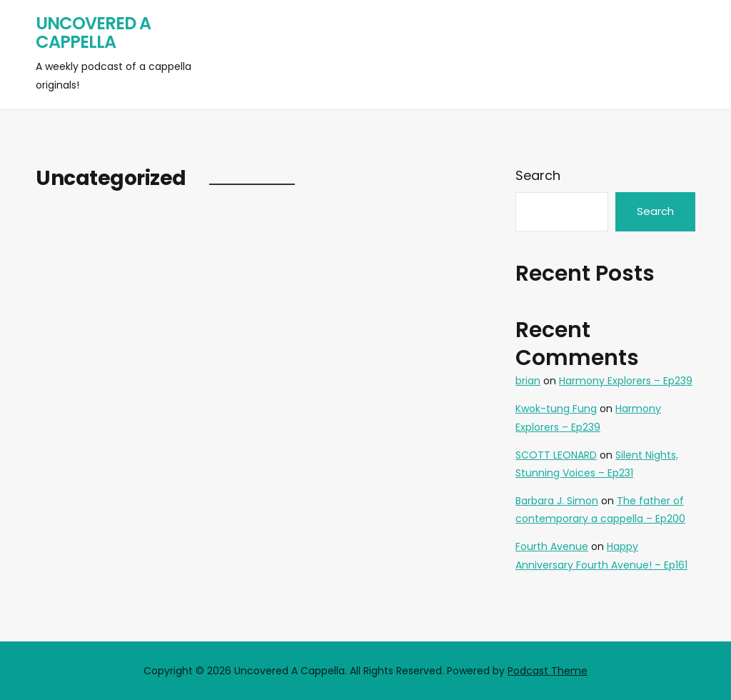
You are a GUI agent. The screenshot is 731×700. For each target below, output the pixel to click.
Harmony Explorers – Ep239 (626, 381)
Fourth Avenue (552, 546)
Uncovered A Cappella (93, 32)
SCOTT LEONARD (556, 455)
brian (528, 381)
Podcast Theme (548, 671)
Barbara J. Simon (557, 501)
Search (538, 175)
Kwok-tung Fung (556, 409)
